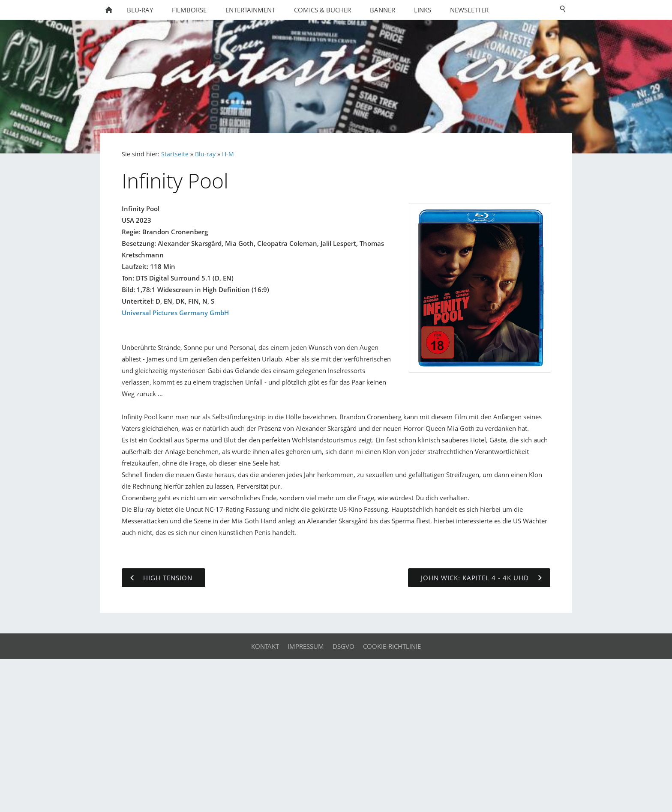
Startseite (175, 154)
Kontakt (265, 646)
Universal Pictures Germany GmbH (175, 313)
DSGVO (343, 646)
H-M (228, 154)
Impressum (306, 646)
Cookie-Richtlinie (392, 646)
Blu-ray (205, 154)
